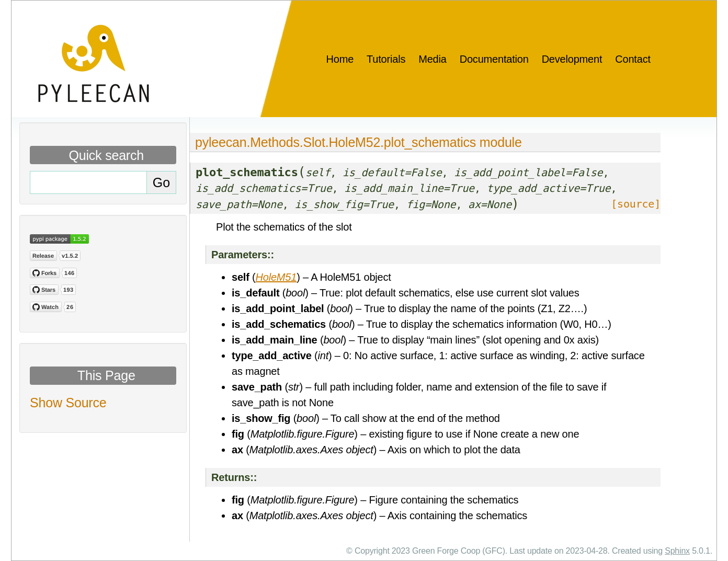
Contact (633, 59)
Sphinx (677, 551)
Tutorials (386, 59)
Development (572, 59)
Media (432, 59)
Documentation (494, 59)
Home (340, 59)
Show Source (68, 403)
